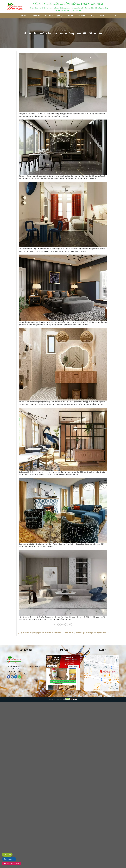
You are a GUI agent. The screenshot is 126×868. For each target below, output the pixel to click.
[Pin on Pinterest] (67, 624)
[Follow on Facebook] (9, 677)
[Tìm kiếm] (116, 16)
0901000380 (17, 671)
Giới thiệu (36, 16)
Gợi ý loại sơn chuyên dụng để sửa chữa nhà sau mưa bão (39, 633)
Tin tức (63, 30)
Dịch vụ (60, 16)
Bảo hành (81, 16)
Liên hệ (91, 16)
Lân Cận (101, 16)
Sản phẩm (48, 16)
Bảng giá (70, 16)
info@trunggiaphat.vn (19, 674)
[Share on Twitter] (60, 624)
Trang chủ (25, 16)
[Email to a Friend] (63, 624)
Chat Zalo (7, 854)
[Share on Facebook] (56, 624)
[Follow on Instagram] (12, 677)
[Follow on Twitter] (16, 677)
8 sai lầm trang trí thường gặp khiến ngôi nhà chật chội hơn (87, 633)
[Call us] (19, 677)
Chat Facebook (9, 859)
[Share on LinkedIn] (70, 624)
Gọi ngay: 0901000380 (11, 863)
